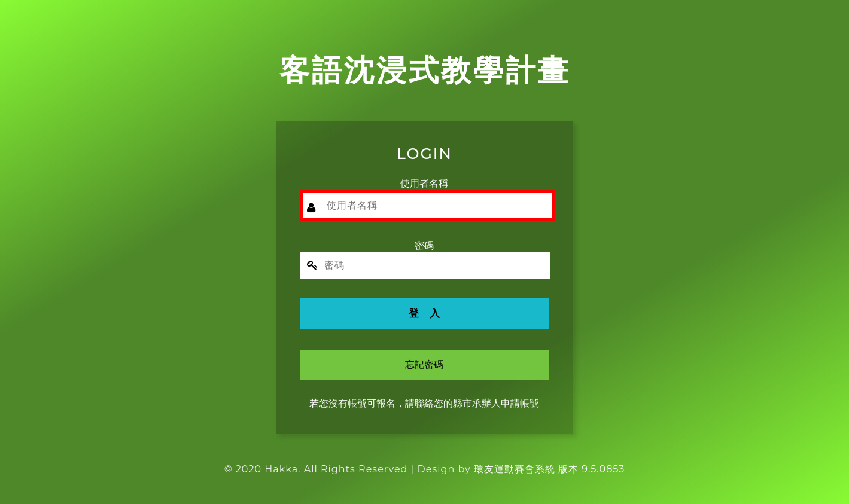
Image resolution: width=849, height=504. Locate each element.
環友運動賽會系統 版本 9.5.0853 (549, 469)
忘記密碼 (424, 364)
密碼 (424, 245)
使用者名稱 (424, 183)
